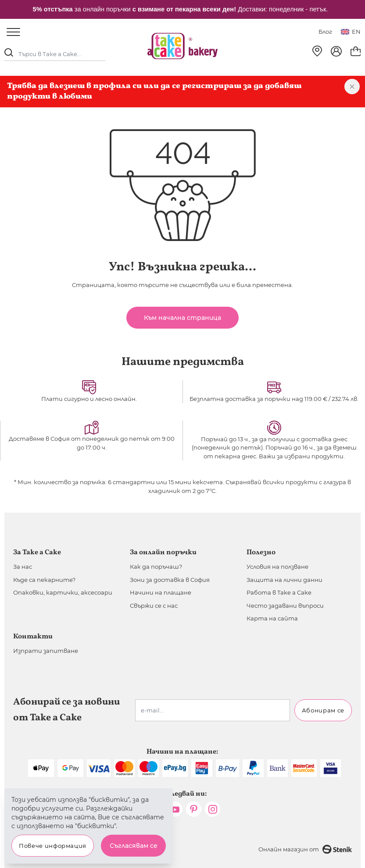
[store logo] (182, 46)
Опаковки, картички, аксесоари (63, 592)
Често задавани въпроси (285, 606)
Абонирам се (323, 710)
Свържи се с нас (154, 606)
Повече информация (53, 846)
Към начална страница (182, 318)
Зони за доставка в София (170, 580)
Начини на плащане (161, 592)
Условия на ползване (277, 567)
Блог (325, 32)
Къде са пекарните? (44, 580)
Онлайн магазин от (305, 849)
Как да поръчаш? (156, 567)
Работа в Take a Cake (279, 592)
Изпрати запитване (46, 651)
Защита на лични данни (284, 580)
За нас (23, 567)
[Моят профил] (336, 51)
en (351, 32)
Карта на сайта (272, 618)
